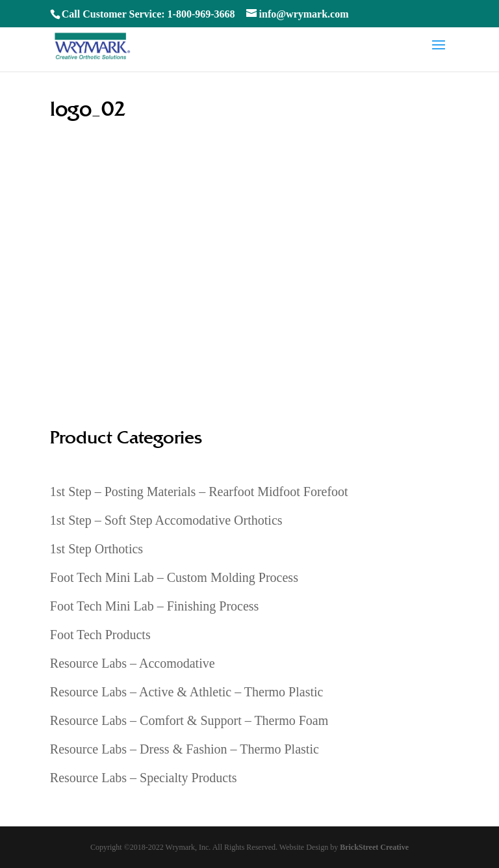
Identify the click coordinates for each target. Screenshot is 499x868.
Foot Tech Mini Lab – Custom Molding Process (174, 577)
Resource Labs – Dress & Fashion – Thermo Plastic (185, 749)
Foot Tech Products (100, 635)
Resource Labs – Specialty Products (144, 778)
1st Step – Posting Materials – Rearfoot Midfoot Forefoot (199, 492)
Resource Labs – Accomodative (133, 663)
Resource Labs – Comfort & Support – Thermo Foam (189, 720)
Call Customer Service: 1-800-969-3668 (148, 14)
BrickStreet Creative (374, 847)
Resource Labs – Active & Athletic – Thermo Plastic (187, 692)
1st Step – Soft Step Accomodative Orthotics (166, 520)
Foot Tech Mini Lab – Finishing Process (155, 606)
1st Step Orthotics (96, 549)
